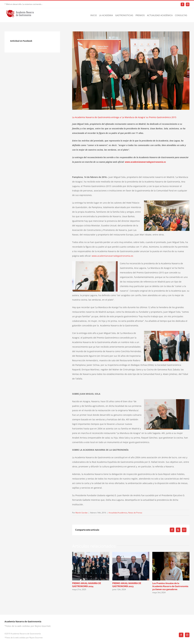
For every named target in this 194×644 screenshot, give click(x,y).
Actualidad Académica (118, 513)
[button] (74, 573)
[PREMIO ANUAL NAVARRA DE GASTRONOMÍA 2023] (131, 553)
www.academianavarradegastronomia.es (145, 162)
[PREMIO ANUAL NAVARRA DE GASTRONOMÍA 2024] (91, 553)
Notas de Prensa (135, 513)
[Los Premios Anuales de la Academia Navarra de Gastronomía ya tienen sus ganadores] (171, 553)
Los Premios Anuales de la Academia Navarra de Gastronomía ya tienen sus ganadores (170, 586)
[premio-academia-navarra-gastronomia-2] (131, 71)
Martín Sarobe (82, 513)
